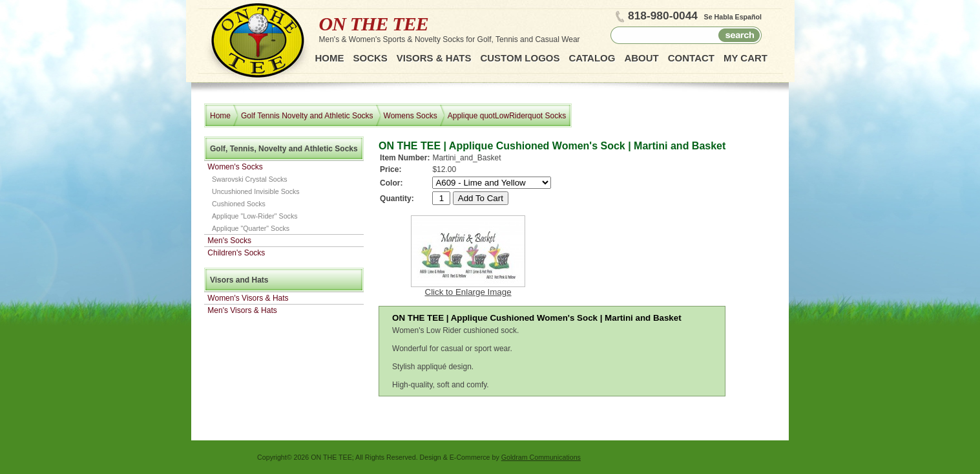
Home (330, 58)
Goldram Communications (541, 457)
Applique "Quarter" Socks (251, 228)
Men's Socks (229, 241)
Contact (691, 58)
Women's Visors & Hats (248, 298)
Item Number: (405, 158)
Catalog (592, 58)
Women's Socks (235, 167)
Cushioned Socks (239, 204)
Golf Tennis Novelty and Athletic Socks (307, 116)
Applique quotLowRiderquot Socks (507, 116)
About (641, 58)
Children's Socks (236, 253)
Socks (370, 58)
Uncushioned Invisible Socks (256, 191)
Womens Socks (411, 116)
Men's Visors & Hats (242, 310)
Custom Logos (520, 58)
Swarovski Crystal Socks (250, 179)
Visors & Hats (434, 58)
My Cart (745, 58)
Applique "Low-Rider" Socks (255, 216)
